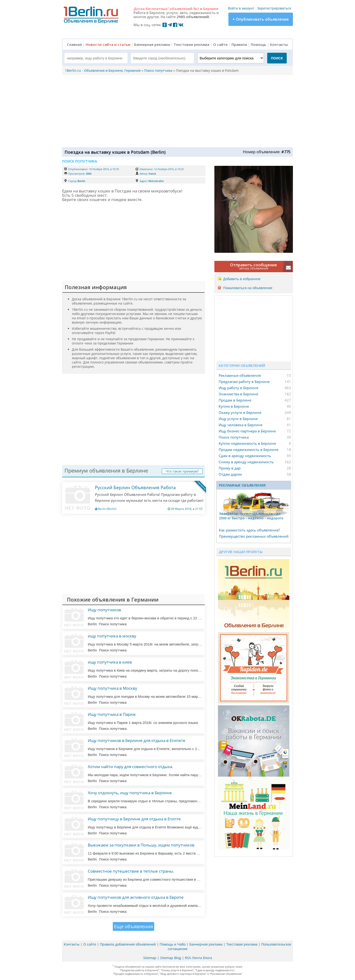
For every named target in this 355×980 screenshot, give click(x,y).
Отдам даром (230, 474)
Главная (74, 44)
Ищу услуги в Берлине (238, 419)
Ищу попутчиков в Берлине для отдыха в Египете (137, 740)
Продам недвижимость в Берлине (249, 449)
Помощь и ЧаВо (173, 944)
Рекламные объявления (240, 375)
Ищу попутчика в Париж (112, 714)
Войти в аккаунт (241, 8)
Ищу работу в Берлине (238, 388)
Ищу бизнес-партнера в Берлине (247, 431)
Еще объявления (133, 926)
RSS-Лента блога (198, 958)
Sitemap (150, 958)
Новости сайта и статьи (108, 44)
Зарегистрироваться (274, 8)
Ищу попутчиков (104, 610)
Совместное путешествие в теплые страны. (131, 871)
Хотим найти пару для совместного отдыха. (131, 767)
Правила (239, 44)
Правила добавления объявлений (128, 944)
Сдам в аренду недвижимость (245, 456)
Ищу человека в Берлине (241, 425)
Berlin (81, 181)
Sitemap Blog (171, 958)
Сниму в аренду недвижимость (246, 462)
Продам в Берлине (235, 400)
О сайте (220, 44)
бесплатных (157, 9)
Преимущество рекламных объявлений (254, 536)
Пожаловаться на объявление (248, 288)
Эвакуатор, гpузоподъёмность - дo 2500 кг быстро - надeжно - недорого (251, 516)
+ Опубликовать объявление (261, 19)
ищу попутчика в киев (110, 662)
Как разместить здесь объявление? (249, 530)
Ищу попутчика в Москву (113, 688)
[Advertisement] (176, 111)
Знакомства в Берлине (238, 394)
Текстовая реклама (192, 44)
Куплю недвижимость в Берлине (247, 443)
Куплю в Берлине (234, 406)
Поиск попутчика (234, 437)
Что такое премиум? (182, 471)
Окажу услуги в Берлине (240, 412)
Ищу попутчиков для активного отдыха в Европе (136, 897)
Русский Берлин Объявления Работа (135, 488)
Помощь (259, 44)
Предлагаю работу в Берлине (244, 382)
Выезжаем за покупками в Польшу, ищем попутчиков (141, 845)
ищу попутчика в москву (112, 636)
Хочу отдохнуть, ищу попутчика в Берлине (130, 793)
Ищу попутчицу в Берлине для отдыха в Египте (134, 819)
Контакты (279, 44)
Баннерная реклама (152, 44)
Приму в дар (230, 468)
